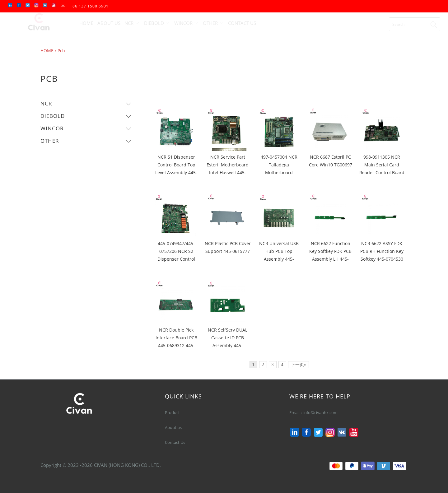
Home (86, 23)
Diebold (157, 23)
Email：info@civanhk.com (314, 412)
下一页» (299, 365)
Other (213, 23)
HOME (47, 51)
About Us (109, 23)
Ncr (132, 23)
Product (172, 412)
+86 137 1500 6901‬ (89, 6)
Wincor (187, 23)
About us (173, 427)
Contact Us (242, 23)
